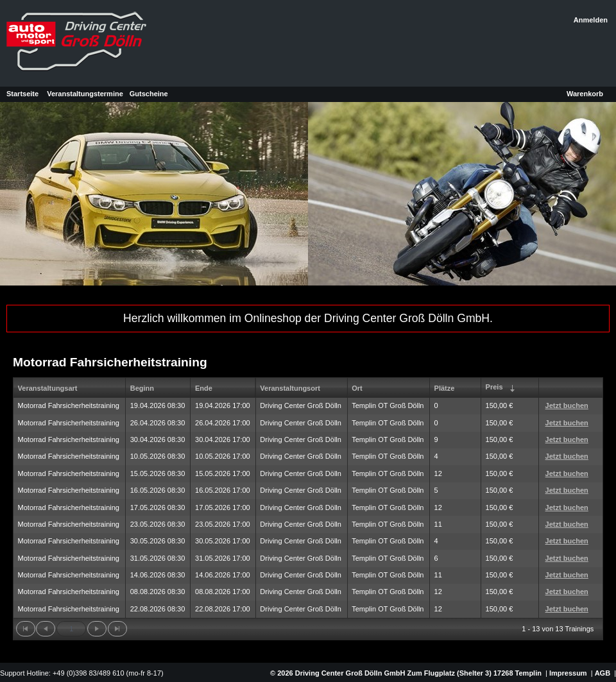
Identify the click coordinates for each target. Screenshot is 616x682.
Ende (204, 388)
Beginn (142, 388)
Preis (502, 388)
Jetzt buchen (567, 405)
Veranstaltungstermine (85, 94)
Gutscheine (149, 94)
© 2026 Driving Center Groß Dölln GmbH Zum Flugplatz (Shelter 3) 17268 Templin (405, 673)
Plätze (445, 388)
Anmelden (591, 20)
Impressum (568, 673)
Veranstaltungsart (48, 388)
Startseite (22, 94)
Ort (357, 388)
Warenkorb (585, 94)
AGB (603, 673)
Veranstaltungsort (290, 388)
